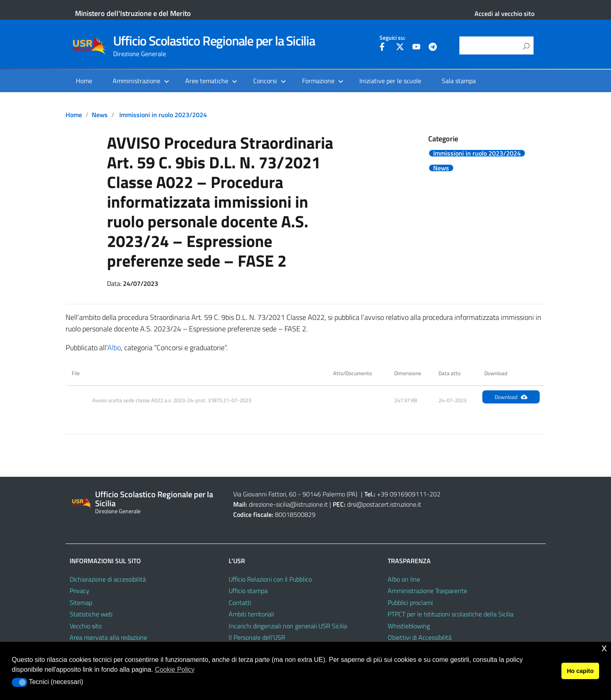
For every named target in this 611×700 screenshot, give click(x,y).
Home (84, 81)
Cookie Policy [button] (175, 669)
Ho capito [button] (580, 671)
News (100, 115)
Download (511, 397)
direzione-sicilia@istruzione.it (288, 504)
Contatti (240, 603)
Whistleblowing (409, 626)
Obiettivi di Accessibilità (420, 637)
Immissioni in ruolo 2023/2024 (163, 115)
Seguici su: (392, 38)
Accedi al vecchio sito (504, 14)
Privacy (79, 591)
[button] (19, 682)
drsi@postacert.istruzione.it (384, 504)
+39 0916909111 (402, 494)
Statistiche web (91, 614)
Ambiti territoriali (251, 614)
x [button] (604, 648)
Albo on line (404, 579)
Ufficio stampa (248, 591)
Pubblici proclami (410, 603)
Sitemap (81, 603)
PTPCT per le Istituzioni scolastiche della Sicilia (451, 614)
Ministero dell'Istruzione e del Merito (133, 13)
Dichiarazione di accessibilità (108, 579)
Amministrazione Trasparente (427, 591)
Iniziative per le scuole (390, 81)
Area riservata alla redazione (108, 637)
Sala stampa (459, 81)
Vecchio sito (86, 626)
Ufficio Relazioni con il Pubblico (270, 579)
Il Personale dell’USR (257, 637)
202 (435, 494)
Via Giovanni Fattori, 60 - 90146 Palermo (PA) (295, 494)
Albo (114, 348)
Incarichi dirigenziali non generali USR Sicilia (288, 626)
